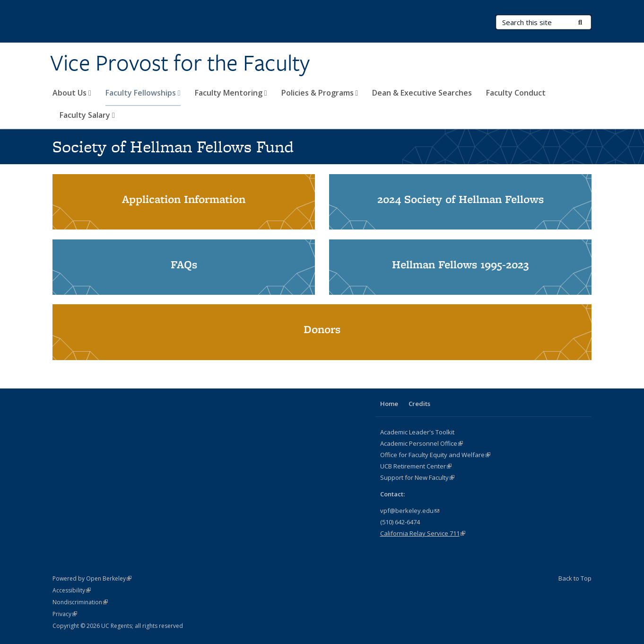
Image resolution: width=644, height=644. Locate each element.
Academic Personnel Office (422, 443)
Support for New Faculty (417, 477)
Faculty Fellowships (143, 93)
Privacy (65, 614)
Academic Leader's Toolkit (417, 432)
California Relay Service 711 (423, 533)
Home (389, 404)
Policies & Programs (320, 93)
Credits (419, 404)
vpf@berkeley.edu (410, 511)
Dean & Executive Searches (422, 93)
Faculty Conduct (516, 93)
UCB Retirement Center (416, 466)
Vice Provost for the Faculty (180, 63)
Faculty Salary (87, 115)
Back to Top (575, 578)
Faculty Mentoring (231, 93)
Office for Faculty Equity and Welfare (435, 455)
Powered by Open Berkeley (92, 578)
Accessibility (72, 590)
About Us (72, 93)
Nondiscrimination (80, 602)
